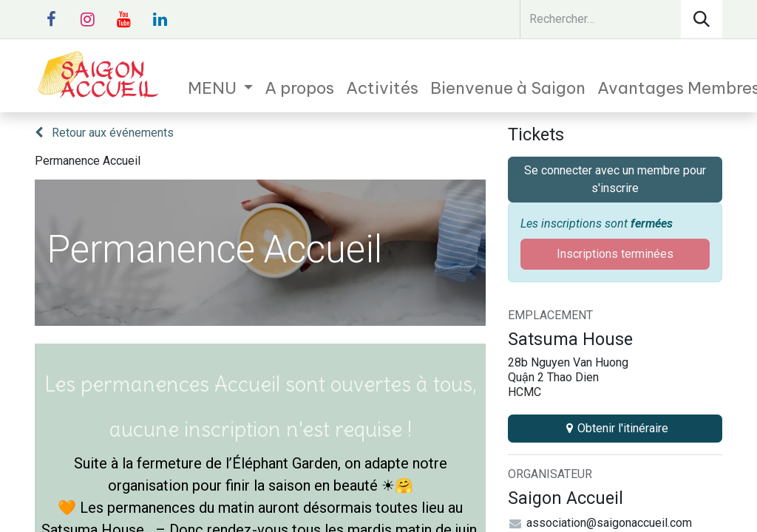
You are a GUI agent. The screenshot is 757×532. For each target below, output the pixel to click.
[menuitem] (221, 88)
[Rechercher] (702, 19)
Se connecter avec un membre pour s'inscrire (615, 179)
